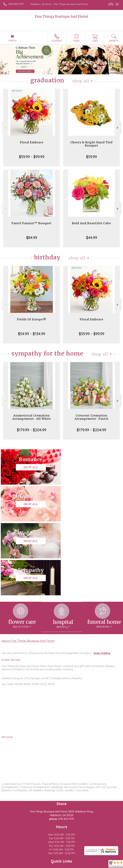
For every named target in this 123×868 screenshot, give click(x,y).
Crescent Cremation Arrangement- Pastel (91, 417)
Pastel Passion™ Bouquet (32, 223)
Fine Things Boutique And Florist (61, 16)
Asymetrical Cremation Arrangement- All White (32, 417)
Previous (5, 128)
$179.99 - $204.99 (32, 430)
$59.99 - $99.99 (32, 157)
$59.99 (91, 157)
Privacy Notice (31, 866)
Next (118, 128)
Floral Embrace (32, 142)
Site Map (74, 866)
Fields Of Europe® (32, 319)
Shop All (81, 81)
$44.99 (92, 238)
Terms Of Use (12, 866)
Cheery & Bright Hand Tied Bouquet (91, 144)
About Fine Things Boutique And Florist (28, 567)
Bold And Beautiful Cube (91, 223)
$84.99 (32, 238)
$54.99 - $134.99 (32, 334)
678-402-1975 (16, 4)
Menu (12, 40)
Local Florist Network (54, 866)
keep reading (102, 579)
